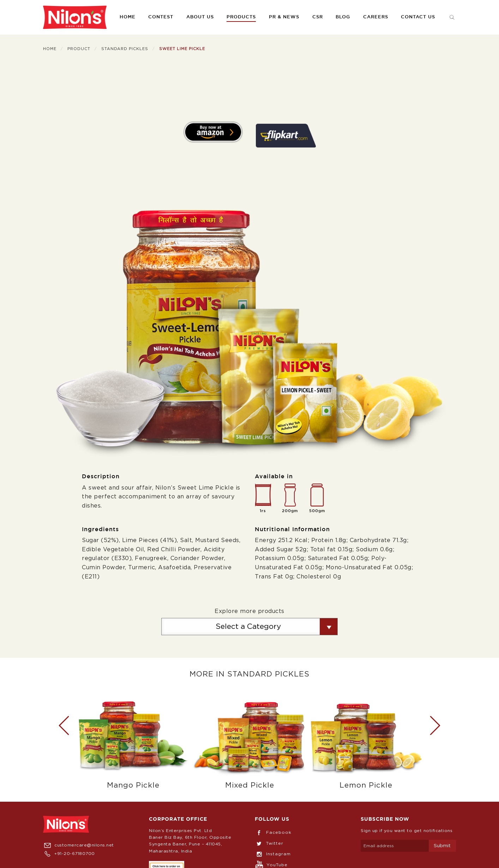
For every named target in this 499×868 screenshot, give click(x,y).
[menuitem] (75, 17)
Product (79, 49)
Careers (376, 17)
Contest (161, 17)
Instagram (273, 854)
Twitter (269, 843)
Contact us (418, 17)
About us (200, 17)
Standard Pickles (125, 49)
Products (241, 17)
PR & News (284, 17)
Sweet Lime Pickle (182, 49)
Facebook (273, 832)
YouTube (271, 865)
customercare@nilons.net (79, 845)
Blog (343, 17)
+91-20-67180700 (69, 854)
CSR (318, 17)
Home (128, 17)
